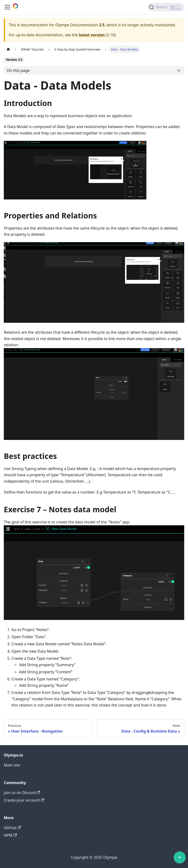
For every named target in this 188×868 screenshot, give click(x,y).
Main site (12, 765)
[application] (180, 859)
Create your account (24, 800)
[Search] (166, 7)
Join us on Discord (22, 793)
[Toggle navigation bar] (7, 7)
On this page (18, 70)
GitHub (12, 828)
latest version (92, 35)
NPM (10, 835)
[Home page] (8, 49)
